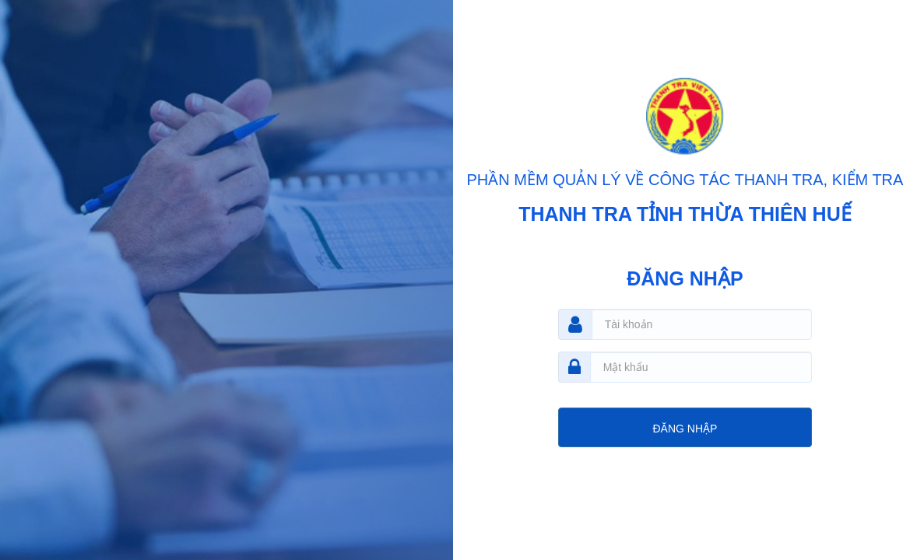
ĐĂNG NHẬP (685, 429)
